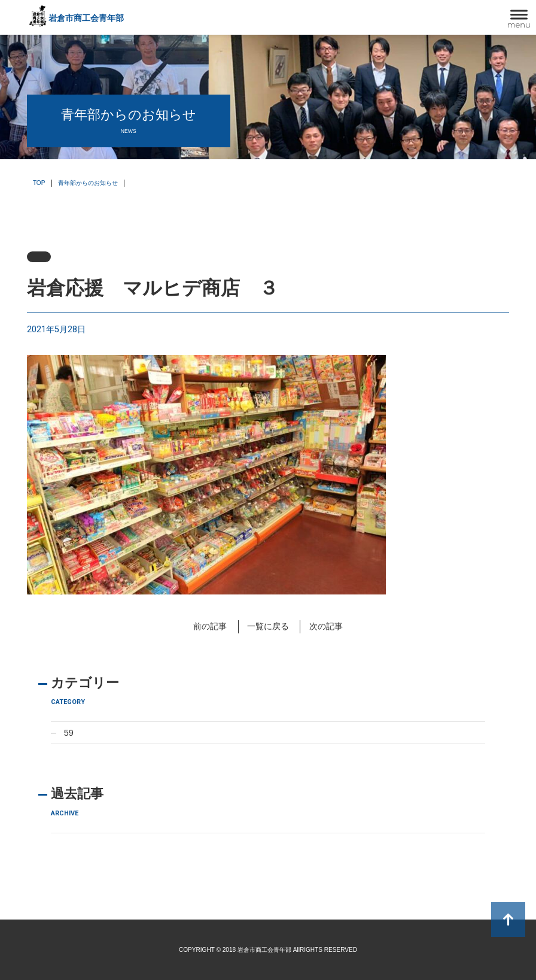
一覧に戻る (268, 626)
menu (519, 25)
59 (69, 733)
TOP (39, 183)
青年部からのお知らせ (88, 183)
